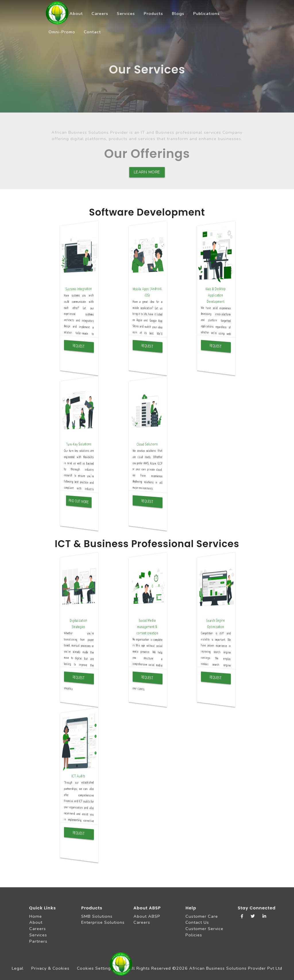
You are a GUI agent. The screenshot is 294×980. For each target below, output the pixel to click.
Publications (206, 13)
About (76, 13)
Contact (92, 32)
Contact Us (197, 922)
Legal (18, 968)
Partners (38, 941)
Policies (194, 935)
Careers (100, 13)
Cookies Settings (95, 968)
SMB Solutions (97, 916)
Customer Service (204, 929)
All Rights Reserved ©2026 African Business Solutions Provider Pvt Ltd (205, 968)
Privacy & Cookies (50, 968)
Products (153, 13)
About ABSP (147, 916)
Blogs (178, 13)
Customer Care (202, 916)
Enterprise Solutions (103, 922)
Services (126, 13)
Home (36, 916)
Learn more (147, 172)
